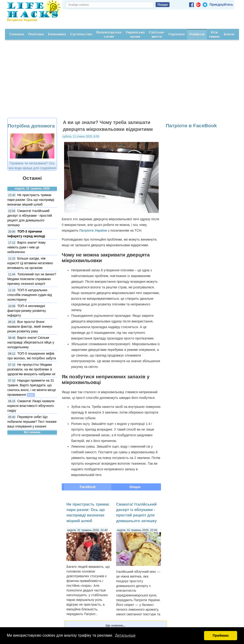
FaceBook (88, 487)
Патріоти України (93, 230)
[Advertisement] (122, 82)
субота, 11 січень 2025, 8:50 (81, 136)
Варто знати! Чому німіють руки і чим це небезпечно (26, 247)
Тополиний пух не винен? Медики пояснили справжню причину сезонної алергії (32, 279)
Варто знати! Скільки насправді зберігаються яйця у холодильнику (31, 342)
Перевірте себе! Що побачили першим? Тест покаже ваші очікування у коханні (32, 421)
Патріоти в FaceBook (191, 125)
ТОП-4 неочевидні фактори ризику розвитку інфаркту (27, 310)
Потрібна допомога (31, 126)
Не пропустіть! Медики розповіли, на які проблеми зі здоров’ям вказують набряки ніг (31, 369)
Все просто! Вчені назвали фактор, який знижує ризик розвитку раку (30, 326)
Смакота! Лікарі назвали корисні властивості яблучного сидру (31, 406)
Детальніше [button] (125, 635)
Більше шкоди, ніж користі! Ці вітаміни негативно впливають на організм (30, 263)
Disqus (135, 487)
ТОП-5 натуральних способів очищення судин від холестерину (30, 295)
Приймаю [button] (221, 635)
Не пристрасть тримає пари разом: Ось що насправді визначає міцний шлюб (31, 199)
